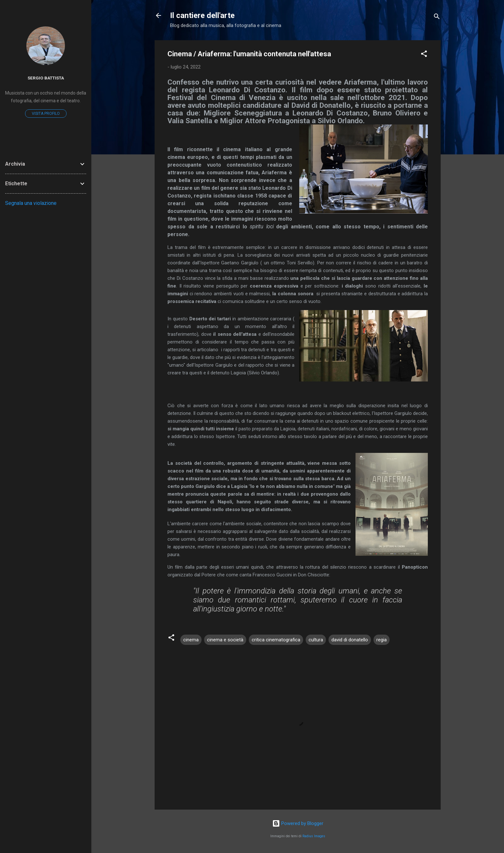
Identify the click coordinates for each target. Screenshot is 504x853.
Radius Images (314, 836)
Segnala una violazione (31, 203)
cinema (191, 640)
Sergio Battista (46, 78)
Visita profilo (46, 114)
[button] (424, 55)
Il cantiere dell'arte (202, 15)
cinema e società (225, 640)
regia (382, 640)
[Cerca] (437, 18)
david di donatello (350, 640)
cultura (316, 640)
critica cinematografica (276, 640)
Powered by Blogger (298, 823)
